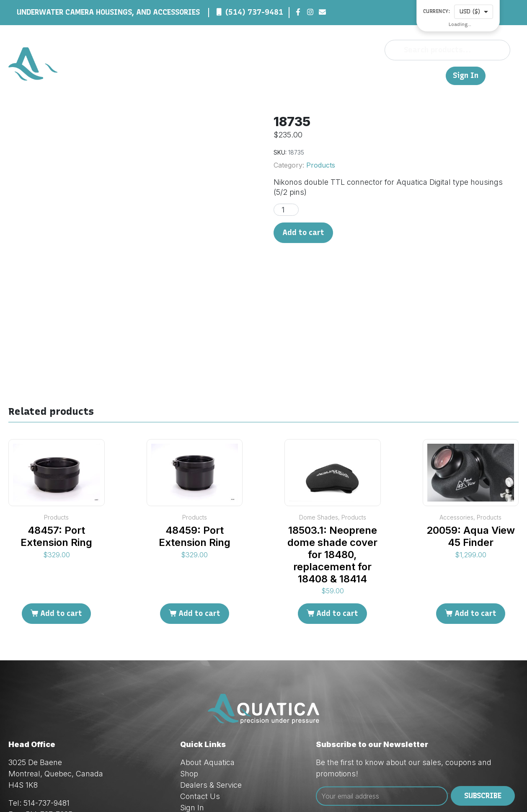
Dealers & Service (346, 75)
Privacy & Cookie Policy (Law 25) (237, 738)
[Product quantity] (286, 210)
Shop (298, 75)
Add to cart (303, 233)
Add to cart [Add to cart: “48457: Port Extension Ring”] (61, 533)
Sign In (466, 76)
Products (321, 165)
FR (435, 75)
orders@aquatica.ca (67, 745)
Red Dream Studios (223, 791)
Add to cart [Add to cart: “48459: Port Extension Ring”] (199, 533)
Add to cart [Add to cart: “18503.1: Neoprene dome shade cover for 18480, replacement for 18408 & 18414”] (337, 533)
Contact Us (405, 75)
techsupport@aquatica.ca (77, 756)
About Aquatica (207, 681)
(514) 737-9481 (254, 12)
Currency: (437, 12)
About (273, 75)
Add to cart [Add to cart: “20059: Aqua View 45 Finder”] (475, 533)
